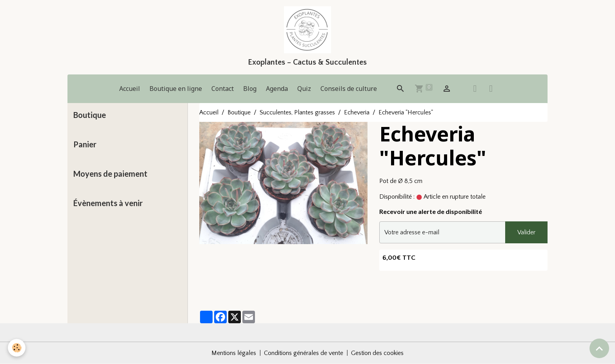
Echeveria (357, 112)
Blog (250, 89)
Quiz (304, 89)
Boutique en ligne (176, 89)
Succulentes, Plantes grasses (297, 112)
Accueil (130, 89)
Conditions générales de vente (304, 353)
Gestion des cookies (377, 353)
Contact (223, 89)
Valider (526, 232)
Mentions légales (234, 353)
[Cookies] (17, 348)
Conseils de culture (349, 89)
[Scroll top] (599, 348)
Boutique (239, 112)
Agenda (277, 89)
